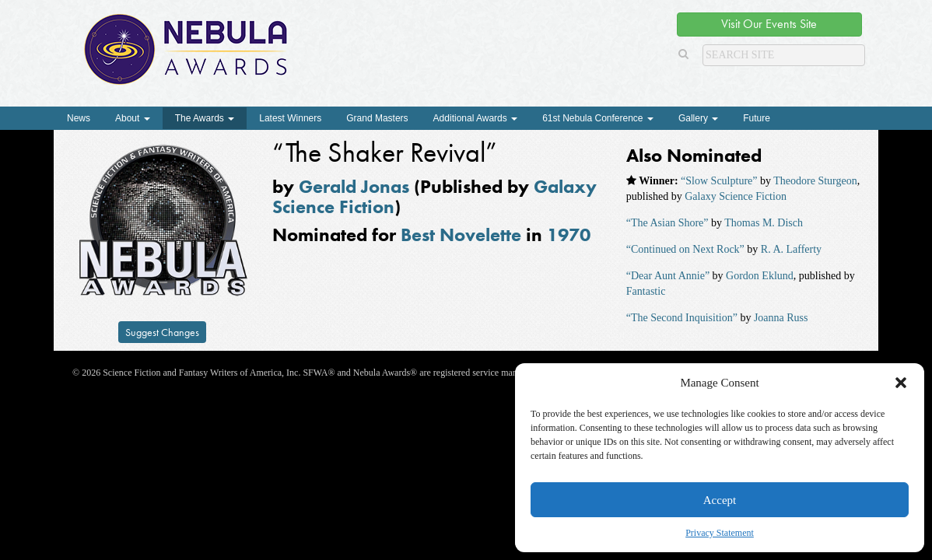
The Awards (205, 118)
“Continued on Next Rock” (685, 249)
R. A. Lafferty (791, 249)
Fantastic (646, 291)
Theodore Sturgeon (815, 181)
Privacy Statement (720, 533)
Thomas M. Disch (764, 223)
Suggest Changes (162, 332)
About (133, 118)
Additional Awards (476, 118)
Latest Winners (290, 118)
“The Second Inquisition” (682, 318)
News (79, 118)
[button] (901, 383)
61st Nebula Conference (598, 118)
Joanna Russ (781, 318)
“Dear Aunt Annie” (668, 276)
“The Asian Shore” (667, 223)
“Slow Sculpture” (719, 181)
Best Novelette (461, 234)
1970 (569, 234)
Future (757, 118)
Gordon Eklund (760, 276)
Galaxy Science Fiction (736, 196)
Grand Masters (377, 118)
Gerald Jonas (354, 186)
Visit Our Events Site (769, 24)
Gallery (698, 118)
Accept (720, 500)
